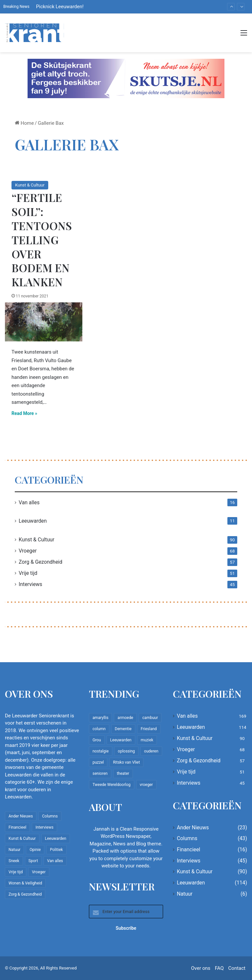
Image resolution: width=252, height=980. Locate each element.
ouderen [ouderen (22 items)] (151, 751)
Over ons (201, 968)
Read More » (24, 413)
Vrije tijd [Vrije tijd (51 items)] (16, 872)
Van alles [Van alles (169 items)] (55, 861)
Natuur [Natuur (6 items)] (14, 850)
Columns (187, 838)
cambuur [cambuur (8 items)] (150, 718)
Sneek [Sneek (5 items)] (14, 861)
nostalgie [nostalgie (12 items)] (101, 751)
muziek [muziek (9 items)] (147, 740)
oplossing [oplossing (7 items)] (126, 751)
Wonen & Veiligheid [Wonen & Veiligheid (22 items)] (25, 883)
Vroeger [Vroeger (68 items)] (39, 872)
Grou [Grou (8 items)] (97, 740)
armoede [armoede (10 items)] (125, 718)
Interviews (31, 584)
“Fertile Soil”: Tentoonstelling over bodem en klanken (42, 240)
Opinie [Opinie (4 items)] (35, 850)
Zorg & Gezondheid (41, 562)
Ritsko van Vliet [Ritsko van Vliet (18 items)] (126, 762)
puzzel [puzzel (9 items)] (98, 762)
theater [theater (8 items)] (123, 773)
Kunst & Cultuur (30, 185)
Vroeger (28, 551)
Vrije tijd (28, 573)
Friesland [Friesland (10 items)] (149, 729)
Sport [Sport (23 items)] (33, 861)
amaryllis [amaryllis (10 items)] (100, 718)
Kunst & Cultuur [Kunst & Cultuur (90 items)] (22, 838)
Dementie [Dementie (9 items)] (123, 729)
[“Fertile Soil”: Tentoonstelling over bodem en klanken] (44, 322)
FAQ (219, 968)
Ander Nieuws (193, 828)
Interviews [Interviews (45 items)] (44, 827)
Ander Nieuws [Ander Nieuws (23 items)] (21, 816)
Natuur (185, 894)
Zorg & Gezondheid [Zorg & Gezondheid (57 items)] (25, 894)
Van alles (29, 502)
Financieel (189, 849)
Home (24, 123)
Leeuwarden (33, 521)
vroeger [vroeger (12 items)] (146, 785)
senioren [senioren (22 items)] (100, 773)
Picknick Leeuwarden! (60, 7)
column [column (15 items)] (99, 729)
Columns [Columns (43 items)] (50, 816)
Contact (237, 968)
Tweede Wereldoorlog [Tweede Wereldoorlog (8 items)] (112, 785)
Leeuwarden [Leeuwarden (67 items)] (121, 740)
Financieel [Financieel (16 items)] (17, 827)
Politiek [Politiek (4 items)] (56, 850)
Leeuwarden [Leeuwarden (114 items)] (56, 838)
